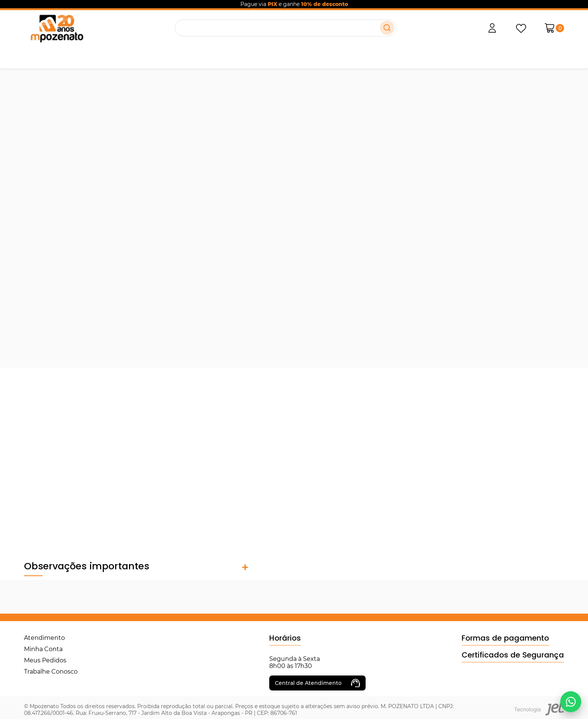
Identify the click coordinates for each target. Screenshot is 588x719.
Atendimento (44, 638)
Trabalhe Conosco (51, 672)
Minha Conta (43, 649)
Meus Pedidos (45, 660)
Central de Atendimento (317, 683)
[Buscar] (387, 28)
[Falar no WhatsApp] (571, 702)
